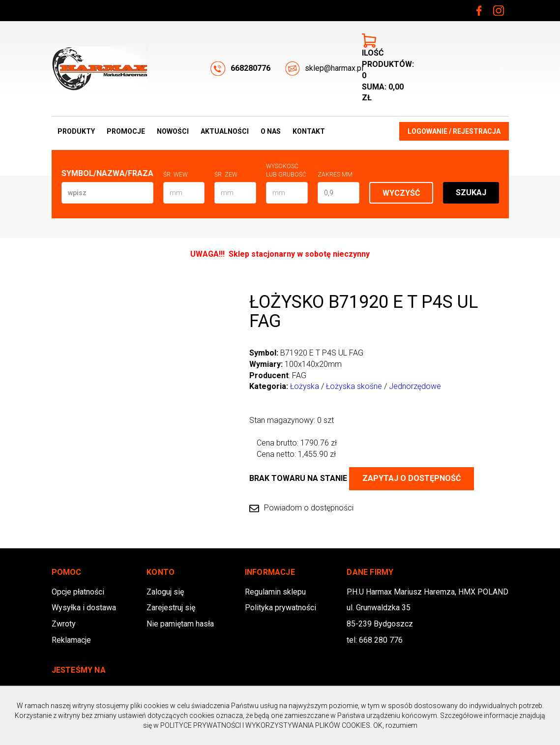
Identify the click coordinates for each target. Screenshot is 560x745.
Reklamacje (71, 640)
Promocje (126, 131)
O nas (271, 131)
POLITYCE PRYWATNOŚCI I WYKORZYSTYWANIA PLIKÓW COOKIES (265, 725)
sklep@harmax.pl (324, 69)
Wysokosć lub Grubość (286, 170)
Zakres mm (335, 175)
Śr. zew (226, 175)
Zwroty (64, 624)
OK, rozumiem (395, 725)
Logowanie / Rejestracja (454, 131)
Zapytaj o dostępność (412, 478)
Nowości (173, 131)
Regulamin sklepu (275, 592)
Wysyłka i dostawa (84, 608)
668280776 (240, 69)
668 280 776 (381, 640)
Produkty (76, 131)
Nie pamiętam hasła (180, 624)
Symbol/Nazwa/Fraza (107, 173)
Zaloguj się (165, 592)
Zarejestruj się (171, 608)
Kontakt (309, 131)
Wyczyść (401, 193)
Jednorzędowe (415, 386)
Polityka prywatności (280, 608)
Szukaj (471, 193)
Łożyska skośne (354, 386)
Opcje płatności (78, 592)
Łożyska (305, 386)
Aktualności (225, 131)
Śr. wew (176, 175)
